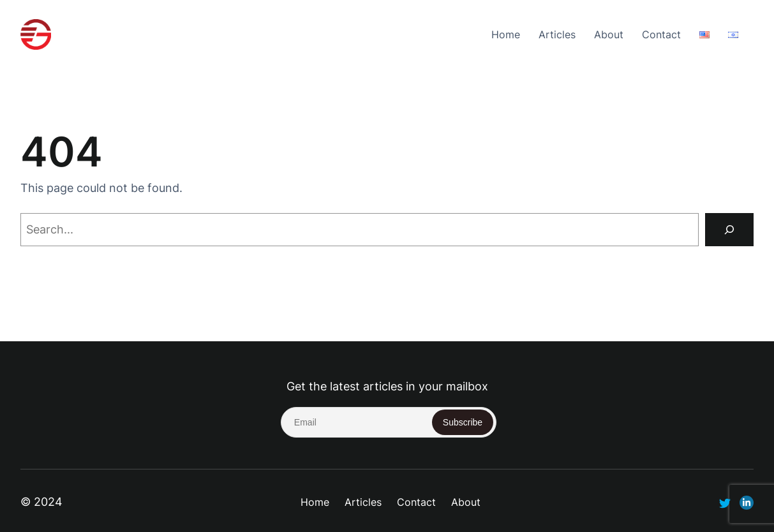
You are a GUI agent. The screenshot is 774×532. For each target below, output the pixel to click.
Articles (557, 34)
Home (506, 34)
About (609, 34)
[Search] (729, 230)
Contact (661, 34)
